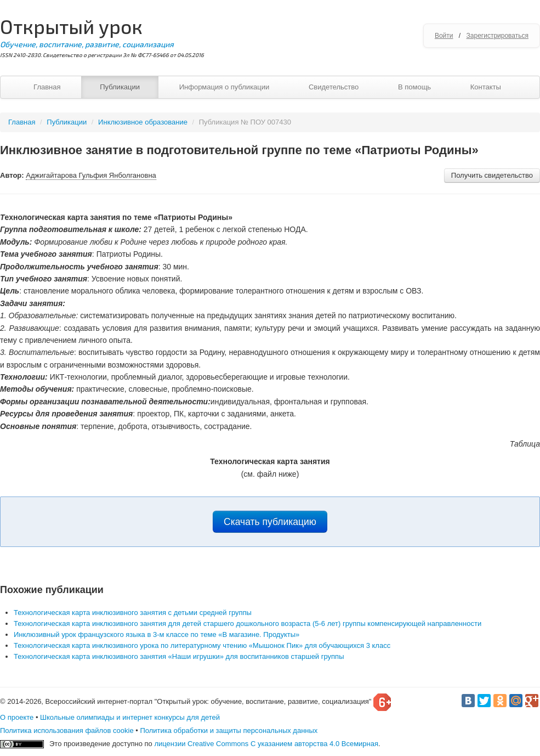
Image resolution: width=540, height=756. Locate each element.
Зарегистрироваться (498, 36)
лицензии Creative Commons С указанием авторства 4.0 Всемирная (266, 744)
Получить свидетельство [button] (492, 175)
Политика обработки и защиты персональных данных (229, 730)
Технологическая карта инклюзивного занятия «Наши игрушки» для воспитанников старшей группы (179, 656)
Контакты (486, 87)
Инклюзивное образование (143, 122)
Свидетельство (334, 87)
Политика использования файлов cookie (67, 730)
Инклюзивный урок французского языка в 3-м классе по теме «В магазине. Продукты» (157, 634)
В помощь (414, 87)
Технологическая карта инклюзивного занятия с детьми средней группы (133, 613)
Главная (47, 87)
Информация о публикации (224, 87)
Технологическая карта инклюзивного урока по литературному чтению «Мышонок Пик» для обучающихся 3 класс (202, 645)
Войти (444, 36)
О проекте (17, 717)
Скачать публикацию (270, 522)
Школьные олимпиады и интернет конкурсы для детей (130, 717)
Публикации (120, 87)
